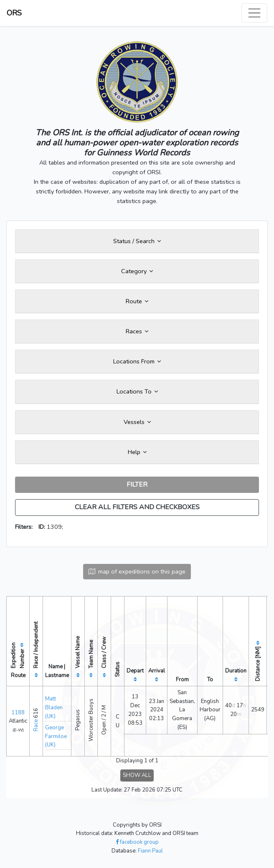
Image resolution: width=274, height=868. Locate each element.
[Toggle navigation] (254, 13)
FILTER (137, 485)
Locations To (137, 391)
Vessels (137, 422)
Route (137, 301)
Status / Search (137, 241)
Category (137, 271)
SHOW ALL (137, 775)
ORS (14, 13)
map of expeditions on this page (137, 571)
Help (137, 452)
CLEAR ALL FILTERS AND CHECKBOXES (137, 507)
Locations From (137, 361)
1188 (18, 713)
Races (137, 331)
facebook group (137, 842)
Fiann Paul (150, 851)
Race (36, 725)
